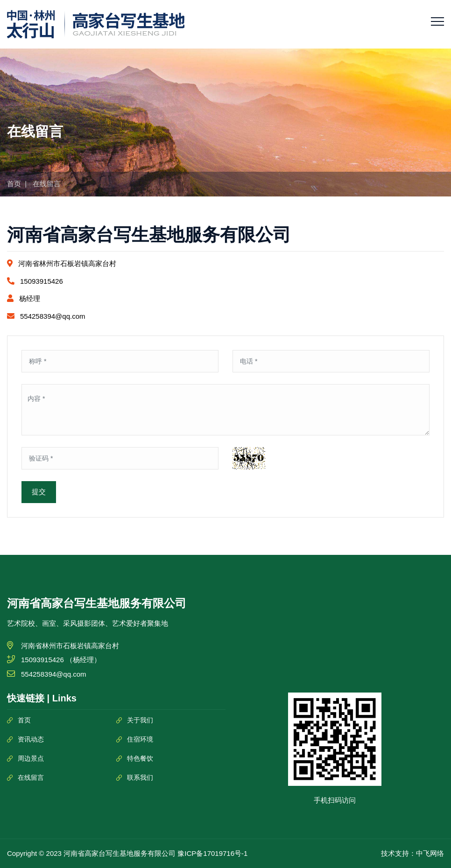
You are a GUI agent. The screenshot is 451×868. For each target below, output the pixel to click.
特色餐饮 (140, 758)
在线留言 (31, 777)
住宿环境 (140, 739)
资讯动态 (31, 739)
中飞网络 (430, 853)
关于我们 (140, 720)
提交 (39, 492)
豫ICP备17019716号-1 (212, 853)
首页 (14, 184)
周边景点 (31, 758)
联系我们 (140, 777)
